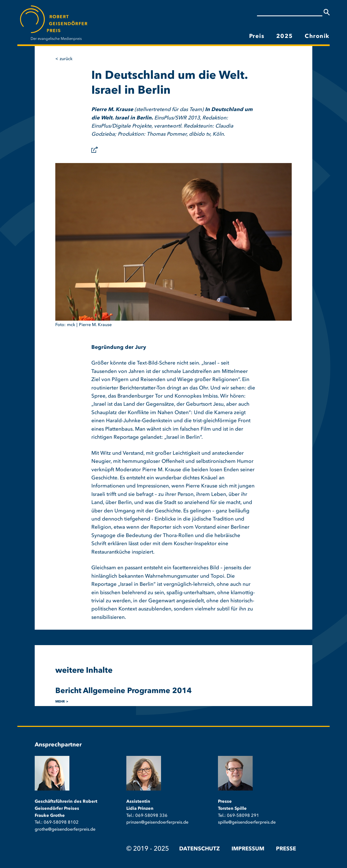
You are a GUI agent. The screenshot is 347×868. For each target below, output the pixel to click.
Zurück (66, 59)
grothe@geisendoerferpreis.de (65, 830)
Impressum (248, 849)
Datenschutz (200, 849)
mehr (60, 702)
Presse (286, 849)
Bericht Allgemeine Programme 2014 (123, 691)
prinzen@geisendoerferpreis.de (157, 823)
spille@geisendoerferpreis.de (247, 823)
